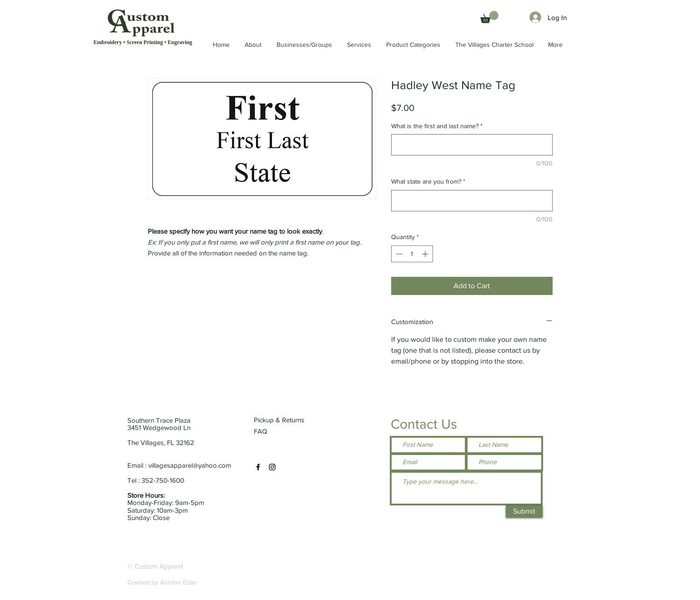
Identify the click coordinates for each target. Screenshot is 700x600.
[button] (495, 45)
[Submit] (524, 512)
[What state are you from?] (472, 201)
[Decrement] (398, 254)
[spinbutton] (412, 254)
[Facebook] (258, 467)
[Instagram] (272, 467)
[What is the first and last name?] (472, 145)
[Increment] (426, 254)
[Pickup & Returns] (283, 420)
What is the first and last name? (437, 126)
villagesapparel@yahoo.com (190, 465)
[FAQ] (261, 431)
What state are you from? (428, 181)
